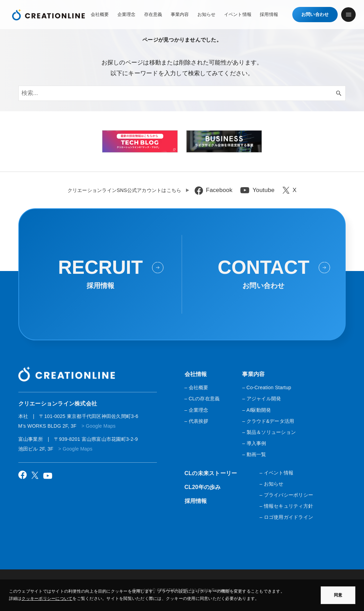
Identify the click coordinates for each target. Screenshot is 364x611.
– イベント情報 (276, 473)
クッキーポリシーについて (47, 599)
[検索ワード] (182, 93)
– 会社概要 (197, 387)
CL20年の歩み (203, 487)
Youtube (264, 190)
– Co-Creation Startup (267, 387)
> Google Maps (99, 426)
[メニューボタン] (348, 15)
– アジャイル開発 (261, 399)
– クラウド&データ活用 (268, 421)
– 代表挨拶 (197, 421)
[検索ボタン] (339, 93)
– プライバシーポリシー (286, 495)
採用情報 (196, 501)
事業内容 (253, 374)
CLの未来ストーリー (211, 473)
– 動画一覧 (254, 454)
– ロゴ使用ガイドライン (286, 517)
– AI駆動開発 (256, 410)
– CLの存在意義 (202, 399)
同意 (338, 595)
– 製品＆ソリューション (269, 432)
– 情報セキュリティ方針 (286, 506)
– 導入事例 (254, 443)
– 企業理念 (197, 410)
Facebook (219, 190)
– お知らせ (271, 484)
